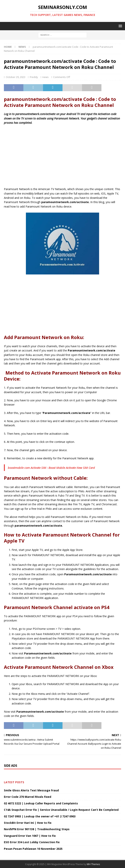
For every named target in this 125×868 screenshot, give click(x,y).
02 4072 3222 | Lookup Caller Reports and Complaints (41, 803)
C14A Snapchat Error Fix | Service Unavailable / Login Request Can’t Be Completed (61, 810)
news (45, 77)
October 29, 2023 (16, 77)
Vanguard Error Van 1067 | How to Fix (30, 836)
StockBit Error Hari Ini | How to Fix (28, 823)
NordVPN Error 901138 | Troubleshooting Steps (37, 829)
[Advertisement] (62, 156)
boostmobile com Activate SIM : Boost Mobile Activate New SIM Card (51, 468)
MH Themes (93, 864)
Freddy (34, 77)
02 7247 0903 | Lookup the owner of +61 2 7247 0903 (40, 816)
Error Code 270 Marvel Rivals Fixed (28, 797)
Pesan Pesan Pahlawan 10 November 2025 (33, 849)
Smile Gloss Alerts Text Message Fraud (31, 790)
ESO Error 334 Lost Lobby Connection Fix (32, 842)
